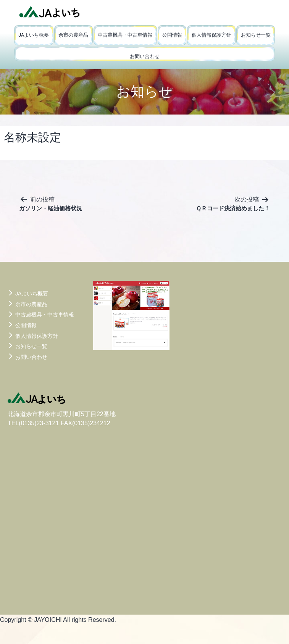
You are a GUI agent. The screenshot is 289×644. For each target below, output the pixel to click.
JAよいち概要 (34, 35)
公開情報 (172, 35)
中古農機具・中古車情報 (125, 35)
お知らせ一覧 (256, 35)
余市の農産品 (73, 35)
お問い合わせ (145, 56)
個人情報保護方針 (212, 35)
